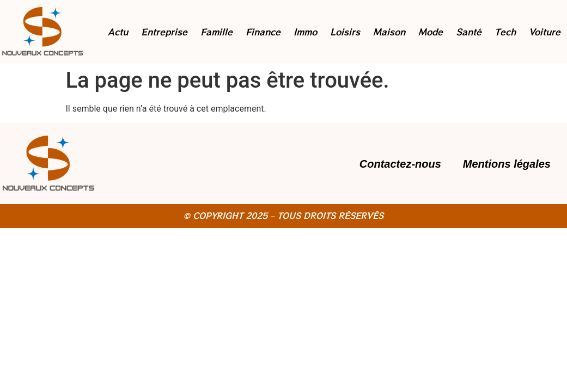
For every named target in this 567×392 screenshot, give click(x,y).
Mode (431, 32)
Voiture (545, 32)
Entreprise (164, 32)
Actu (118, 32)
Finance (263, 32)
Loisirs (345, 32)
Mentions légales (507, 164)
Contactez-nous (400, 164)
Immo (305, 32)
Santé (469, 32)
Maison (389, 32)
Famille (217, 32)
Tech (505, 32)
